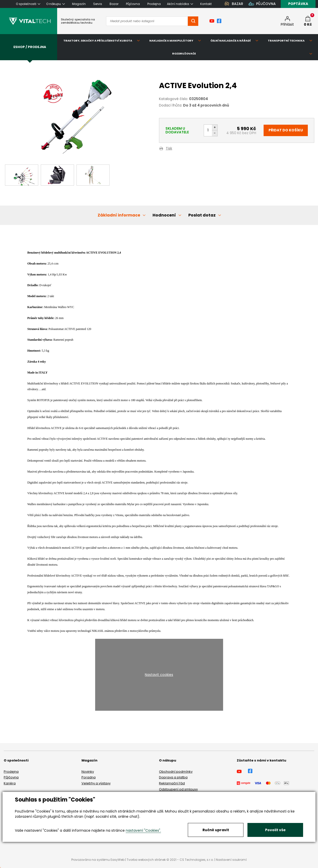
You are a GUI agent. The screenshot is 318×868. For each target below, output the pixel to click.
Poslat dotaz (202, 215)
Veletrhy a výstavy (96, 783)
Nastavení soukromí (231, 860)
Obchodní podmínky (176, 772)
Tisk (169, 149)
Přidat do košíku (286, 130)
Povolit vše (275, 830)
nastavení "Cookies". (143, 830)
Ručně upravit (216, 830)
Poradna (89, 777)
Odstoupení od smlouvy (178, 789)
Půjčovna (11, 777)
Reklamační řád (172, 783)
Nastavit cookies (159, 675)
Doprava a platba (173, 777)
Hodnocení (164, 215)
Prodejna (11, 772)
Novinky (88, 772)
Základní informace (119, 215)
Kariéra (10, 783)
